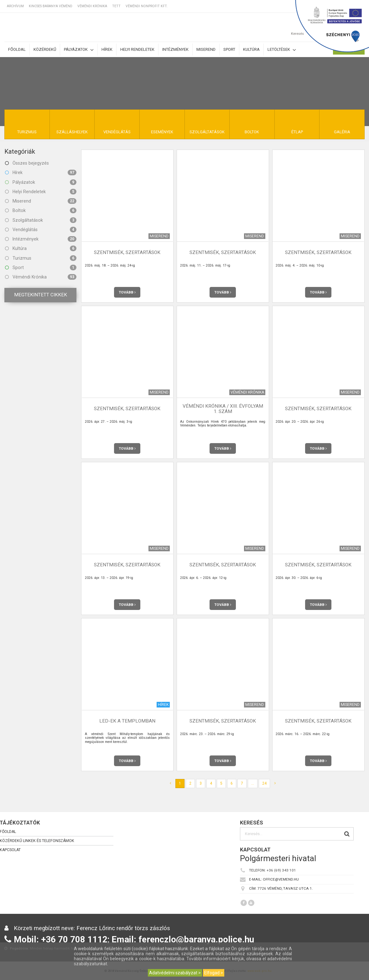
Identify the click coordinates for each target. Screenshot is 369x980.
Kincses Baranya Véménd (51, 6)
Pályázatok (79, 50)
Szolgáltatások (41, 220)
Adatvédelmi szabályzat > (175, 973)
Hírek (107, 49)
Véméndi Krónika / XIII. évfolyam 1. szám (223, 409)
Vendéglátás (41, 230)
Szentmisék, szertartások (127, 252)
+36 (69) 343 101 (281, 870)
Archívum (15, 6)
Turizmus (41, 258)
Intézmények (175, 49)
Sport (229, 49)
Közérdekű (45, 49)
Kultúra (251, 49)
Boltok (41, 210)
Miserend (206, 49)
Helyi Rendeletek (41, 192)
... (253, 783)
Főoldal (17, 49)
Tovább (127, 292)
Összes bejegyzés (27, 163)
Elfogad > (214, 973)
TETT (116, 6)
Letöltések (282, 50)
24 (264, 783)
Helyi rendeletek (137, 49)
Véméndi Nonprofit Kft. (147, 6)
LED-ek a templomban (127, 721)
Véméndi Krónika (92, 6)
